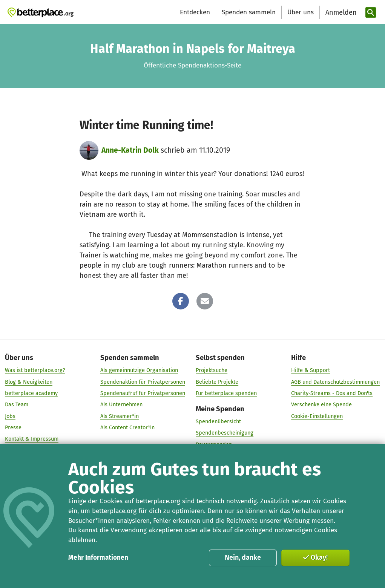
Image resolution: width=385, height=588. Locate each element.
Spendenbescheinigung (225, 433)
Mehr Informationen (98, 558)
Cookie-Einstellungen (317, 416)
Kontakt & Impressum (32, 439)
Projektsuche (212, 371)
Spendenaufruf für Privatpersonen (143, 393)
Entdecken (195, 12)
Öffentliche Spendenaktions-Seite (192, 65)
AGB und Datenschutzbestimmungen (335, 382)
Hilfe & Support (311, 371)
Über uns (301, 12)
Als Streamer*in (120, 416)
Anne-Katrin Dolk (130, 150)
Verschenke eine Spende (321, 405)
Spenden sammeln (249, 12)
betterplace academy (31, 393)
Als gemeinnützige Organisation (139, 371)
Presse (13, 427)
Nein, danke (243, 557)
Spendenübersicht (218, 421)
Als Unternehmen (121, 405)
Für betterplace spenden (226, 393)
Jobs (10, 416)
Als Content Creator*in (127, 427)
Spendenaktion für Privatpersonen (143, 382)
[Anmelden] (340, 13)
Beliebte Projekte (217, 382)
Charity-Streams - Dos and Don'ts (332, 393)
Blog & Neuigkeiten (29, 382)
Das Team (17, 405)
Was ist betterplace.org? (35, 371)
